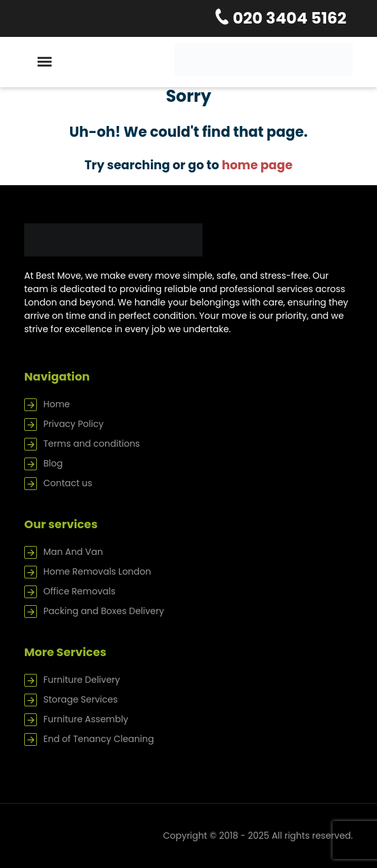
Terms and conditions (92, 444)
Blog (53, 463)
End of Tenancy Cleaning (99, 739)
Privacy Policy (74, 424)
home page (257, 165)
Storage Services (81, 699)
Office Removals (79, 591)
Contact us (68, 483)
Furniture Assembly (86, 719)
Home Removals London (97, 571)
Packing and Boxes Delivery (104, 611)
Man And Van (73, 552)
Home (57, 404)
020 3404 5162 (288, 18)
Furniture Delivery (82, 680)
